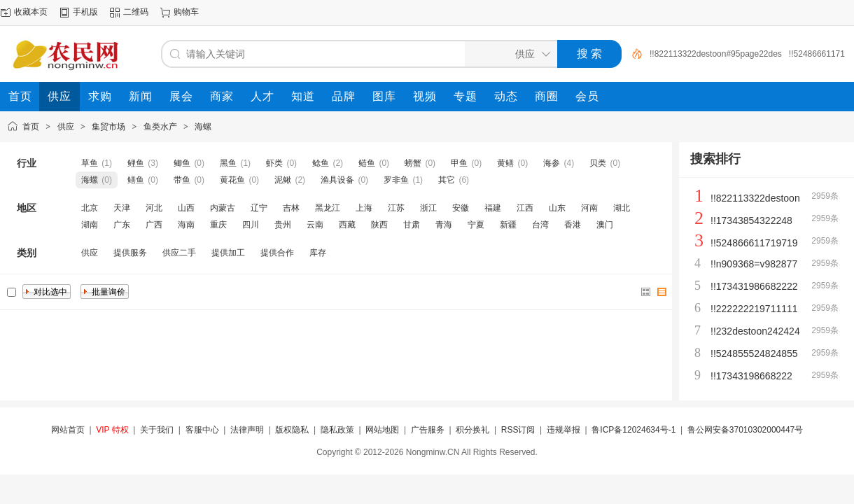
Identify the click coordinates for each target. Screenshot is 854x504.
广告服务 (428, 430)
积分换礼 (472, 430)
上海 (364, 208)
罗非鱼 (396, 180)
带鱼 (182, 180)
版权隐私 (292, 430)
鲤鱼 (136, 163)
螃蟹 (413, 163)
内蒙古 (223, 208)
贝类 (598, 163)
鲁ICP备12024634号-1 (633, 430)
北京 (90, 208)
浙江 (428, 208)
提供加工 (228, 253)
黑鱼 (228, 163)
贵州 (283, 225)
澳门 (605, 225)
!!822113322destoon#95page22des (716, 54)
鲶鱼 (321, 163)
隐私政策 (337, 430)
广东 (122, 225)
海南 (186, 225)
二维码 (136, 12)
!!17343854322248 (751, 220)
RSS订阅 (518, 430)
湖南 (90, 225)
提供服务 (130, 253)
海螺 (203, 127)
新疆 (508, 225)
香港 (573, 225)
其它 (447, 180)
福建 (493, 208)
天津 (122, 208)
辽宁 (259, 208)
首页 (31, 127)
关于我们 (157, 430)
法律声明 (247, 430)
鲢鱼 (367, 163)
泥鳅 (283, 180)
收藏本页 (31, 12)
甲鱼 (459, 163)
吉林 (291, 208)
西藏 (347, 225)
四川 (251, 225)
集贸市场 (108, 127)
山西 (186, 208)
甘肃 (412, 225)
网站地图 (382, 430)
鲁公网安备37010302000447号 (745, 430)
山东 (557, 208)
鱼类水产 (160, 127)
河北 (154, 208)
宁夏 (476, 225)
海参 (552, 163)
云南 (315, 225)
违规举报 (563, 430)
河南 (589, 208)
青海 (444, 225)
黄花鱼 (232, 180)
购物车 (186, 12)
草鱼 (90, 163)
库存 (318, 253)
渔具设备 (337, 180)
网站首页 (68, 430)
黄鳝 (505, 163)
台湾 (540, 225)
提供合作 (277, 253)
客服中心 (202, 430)
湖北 (622, 208)
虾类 (274, 163)
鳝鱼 (136, 180)
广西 (154, 225)
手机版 (85, 12)
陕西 (379, 225)
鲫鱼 (182, 163)
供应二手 (179, 253)
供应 (66, 127)
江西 (525, 208)
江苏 (396, 208)
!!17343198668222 (751, 376)
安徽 (461, 208)
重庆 (218, 225)
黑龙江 (328, 208)
